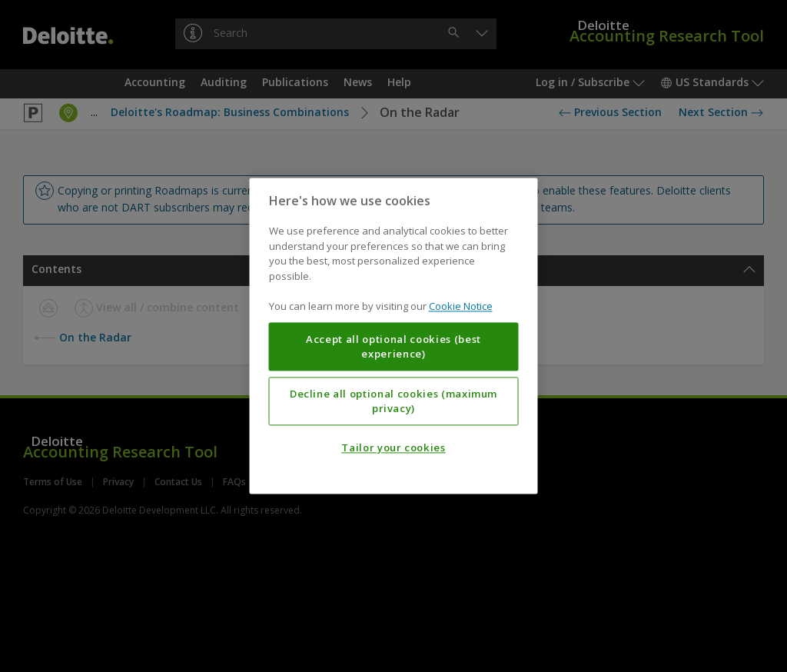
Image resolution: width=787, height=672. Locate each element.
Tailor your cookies (393, 448)
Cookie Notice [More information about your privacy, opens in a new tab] (461, 307)
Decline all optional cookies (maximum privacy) (393, 401)
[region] (394, 336)
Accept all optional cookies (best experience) (393, 347)
